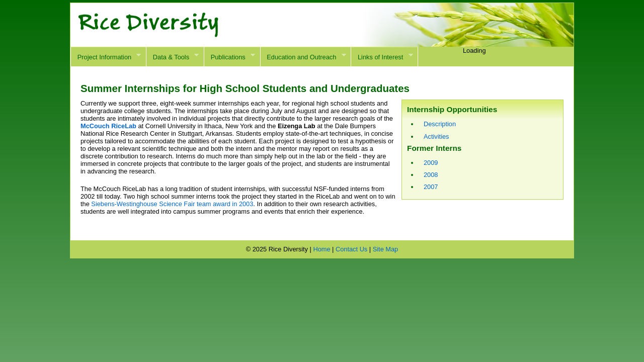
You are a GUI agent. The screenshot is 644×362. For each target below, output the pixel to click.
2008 (431, 175)
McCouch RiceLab (108, 126)
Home (321, 249)
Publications (229, 57)
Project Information (106, 57)
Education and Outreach (303, 57)
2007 (431, 187)
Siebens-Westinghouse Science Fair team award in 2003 (172, 204)
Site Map (386, 249)
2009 (431, 163)
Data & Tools (172, 57)
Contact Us (351, 249)
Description (440, 124)
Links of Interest (382, 57)
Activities (436, 137)
